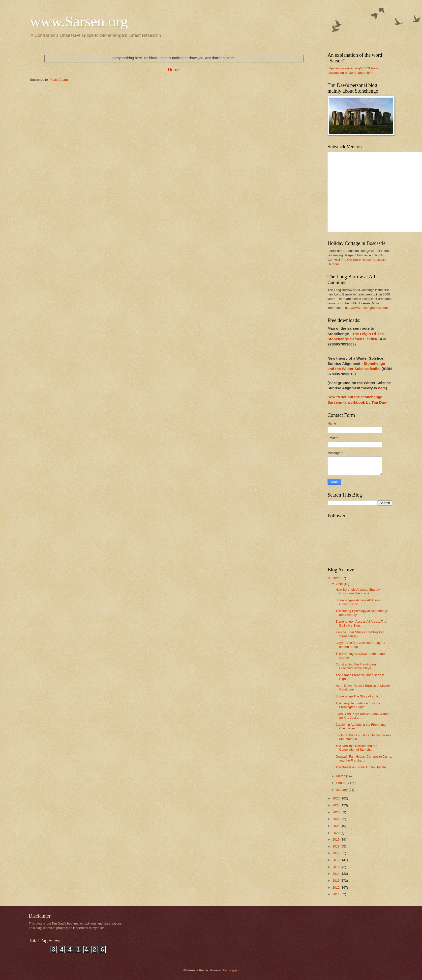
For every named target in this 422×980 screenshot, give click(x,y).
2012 (336, 887)
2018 (336, 846)
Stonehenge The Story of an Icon (359, 696)
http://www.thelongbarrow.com (366, 308)
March (341, 776)
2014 (336, 874)
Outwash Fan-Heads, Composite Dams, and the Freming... (364, 758)
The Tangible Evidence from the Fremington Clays (358, 705)
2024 (336, 805)
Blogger (233, 970)
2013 (336, 881)
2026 (336, 578)
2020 (336, 833)
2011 (336, 894)
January (342, 790)
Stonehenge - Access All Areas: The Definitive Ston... (361, 623)
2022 (336, 819)
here (382, 388)
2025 (336, 798)
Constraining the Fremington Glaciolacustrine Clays (356, 666)
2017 (336, 853)
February (343, 783)
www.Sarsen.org (79, 21)
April (340, 584)
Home (174, 70)
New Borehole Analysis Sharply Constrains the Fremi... (358, 591)
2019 (336, 839)
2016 (336, 860)
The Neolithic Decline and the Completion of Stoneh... (356, 748)
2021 (336, 826)
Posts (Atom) (59, 80)
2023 (336, 812)
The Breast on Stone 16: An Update (361, 767)
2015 (336, 867)
